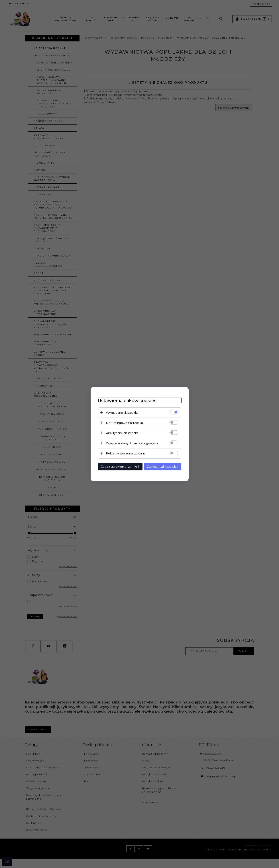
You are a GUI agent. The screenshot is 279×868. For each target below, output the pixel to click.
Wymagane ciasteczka (122, 413)
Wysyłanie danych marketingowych (132, 443)
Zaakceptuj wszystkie (163, 467)
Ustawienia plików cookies (127, 400)
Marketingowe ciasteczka (124, 423)
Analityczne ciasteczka (122, 433)
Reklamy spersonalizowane (126, 453)
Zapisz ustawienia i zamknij (120, 467)
